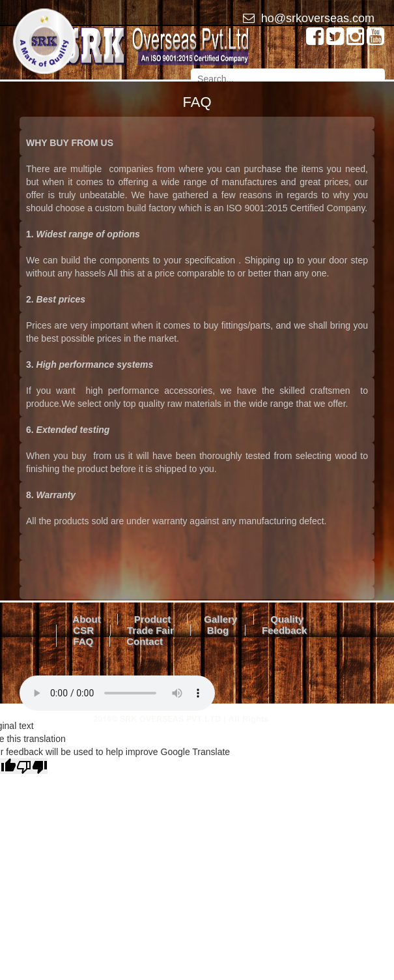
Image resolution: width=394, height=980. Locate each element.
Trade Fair (150, 630)
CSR (83, 630)
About (86, 619)
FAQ (83, 641)
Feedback (284, 630)
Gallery (220, 619)
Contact (145, 641)
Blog (218, 630)
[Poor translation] (32, 766)
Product (153, 619)
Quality (287, 619)
